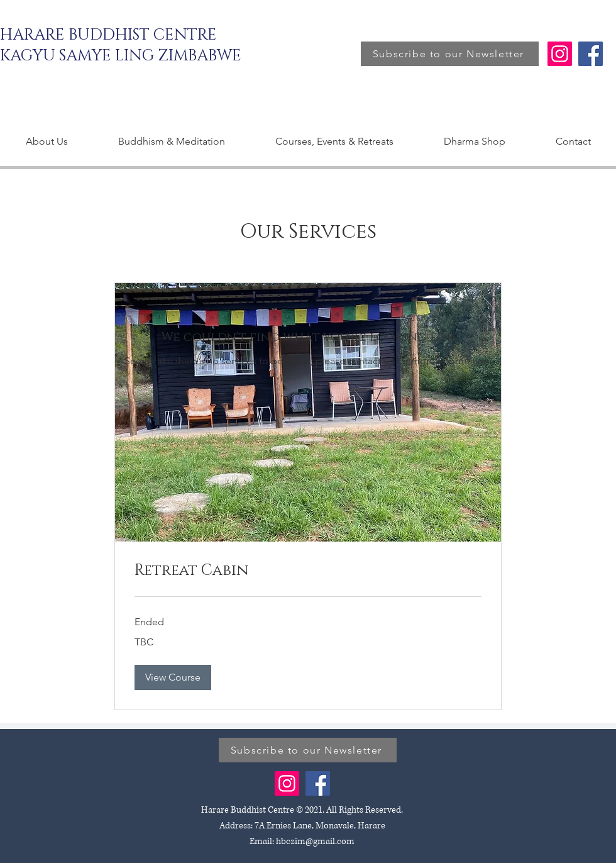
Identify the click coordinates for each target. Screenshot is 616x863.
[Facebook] (591, 54)
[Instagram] (560, 54)
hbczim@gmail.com (315, 841)
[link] (308, 571)
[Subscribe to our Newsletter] (450, 54)
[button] (173, 677)
